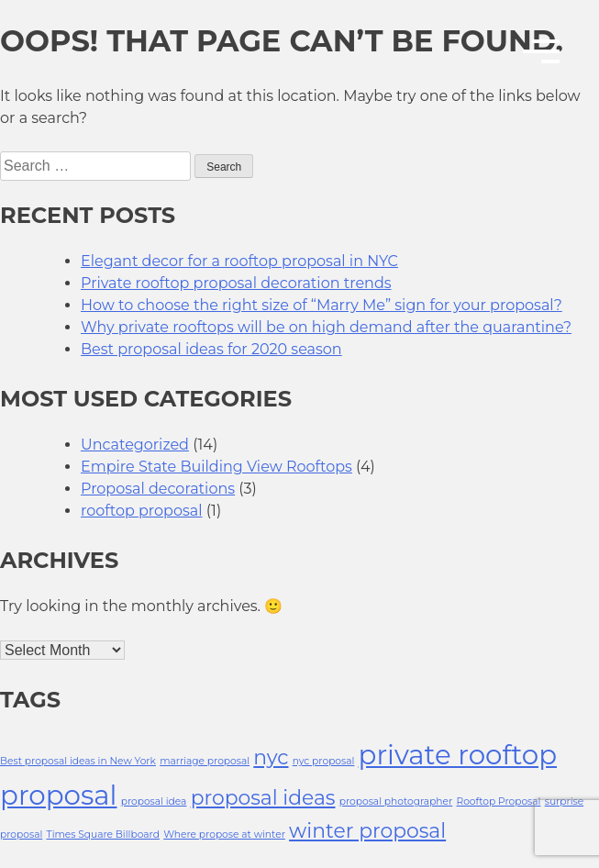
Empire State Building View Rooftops (216, 467)
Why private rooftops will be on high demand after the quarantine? (326, 327)
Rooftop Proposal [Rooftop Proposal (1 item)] (498, 801)
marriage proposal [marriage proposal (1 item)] (205, 761)
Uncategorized (135, 445)
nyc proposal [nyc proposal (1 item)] (324, 761)
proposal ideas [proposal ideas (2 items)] (263, 797)
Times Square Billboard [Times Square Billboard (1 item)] (103, 835)
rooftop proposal (142, 511)
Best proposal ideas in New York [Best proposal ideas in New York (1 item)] (78, 761)
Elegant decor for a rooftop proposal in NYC (239, 261)
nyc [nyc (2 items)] (271, 757)
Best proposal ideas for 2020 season (211, 349)
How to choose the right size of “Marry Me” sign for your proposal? (322, 305)
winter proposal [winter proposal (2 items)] (367, 830)
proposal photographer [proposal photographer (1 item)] (396, 801)
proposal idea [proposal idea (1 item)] (154, 801)
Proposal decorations (158, 489)
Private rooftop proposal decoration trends (236, 283)
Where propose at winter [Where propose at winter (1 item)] (224, 835)
